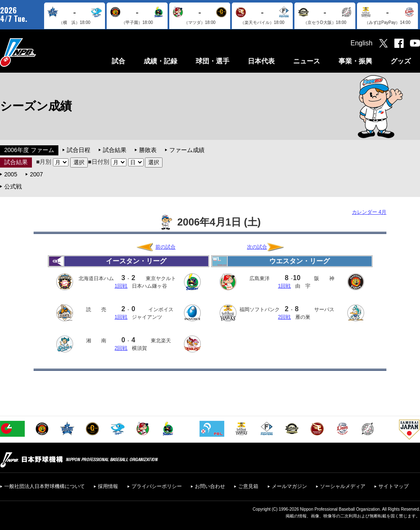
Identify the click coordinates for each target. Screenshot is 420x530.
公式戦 (13, 186)
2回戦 (121, 348)
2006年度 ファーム (29, 150)
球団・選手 (213, 61)
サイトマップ (394, 486)
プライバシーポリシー (157, 486)
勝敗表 (148, 150)
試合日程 (79, 150)
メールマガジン (289, 486)
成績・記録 (160, 61)
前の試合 (165, 247)
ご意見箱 (248, 486)
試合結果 (115, 150)
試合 (118, 61)
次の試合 (257, 247)
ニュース (307, 61)
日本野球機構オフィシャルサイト (39, 52)
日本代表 (261, 61)
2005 (11, 174)
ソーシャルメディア (343, 486)
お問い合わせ (210, 486)
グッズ (401, 61)
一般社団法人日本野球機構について (45, 486)
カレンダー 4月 (369, 212)
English (362, 43)
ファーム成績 (187, 150)
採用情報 (108, 486)
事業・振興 (355, 61)
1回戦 (121, 286)
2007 (36, 174)
